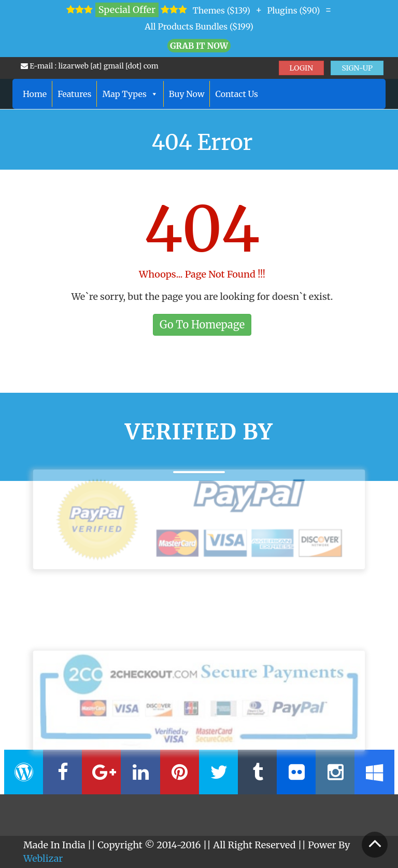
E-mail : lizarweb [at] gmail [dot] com (90, 66)
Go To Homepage (202, 325)
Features (74, 94)
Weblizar (43, 858)
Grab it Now (199, 46)
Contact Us (236, 94)
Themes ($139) (222, 10)
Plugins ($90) (293, 10)
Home (35, 94)
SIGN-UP (357, 68)
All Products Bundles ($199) (199, 26)
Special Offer (127, 10)
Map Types (130, 94)
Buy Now (187, 94)
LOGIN (302, 68)
